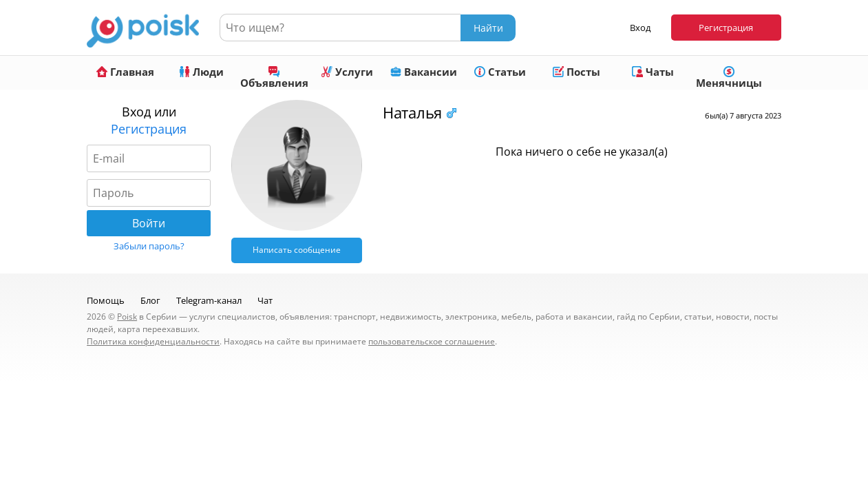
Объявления (274, 78)
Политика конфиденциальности (153, 341)
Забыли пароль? (149, 246)
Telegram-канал (209, 300)
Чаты (653, 72)
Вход (640, 28)
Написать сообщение (297, 250)
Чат (265, 300)
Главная (125, 72)
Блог (150, 300)
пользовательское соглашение (432, 341)
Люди (201, 72)
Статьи (500, 72)
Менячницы (729, 78)
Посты (576, 72)
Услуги (347, 72)
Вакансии (424, 72)
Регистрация (726, 28)
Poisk (127, 317)
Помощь (106, 300)
